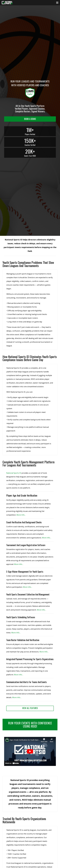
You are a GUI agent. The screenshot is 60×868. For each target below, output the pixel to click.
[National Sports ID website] (7, 3)
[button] (30, 765)
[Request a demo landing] (30, 119)
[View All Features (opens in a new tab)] (30, 708)
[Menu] (57, 3)
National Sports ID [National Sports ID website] (14, 473)
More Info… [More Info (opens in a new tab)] (21, 515)
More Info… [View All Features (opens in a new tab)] (19, 675)
